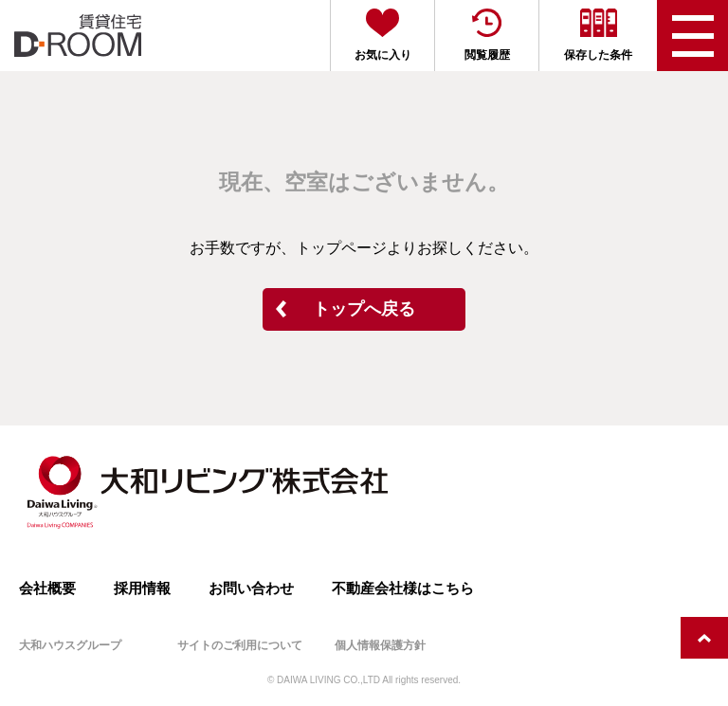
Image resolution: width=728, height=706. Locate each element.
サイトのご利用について (240, 645)
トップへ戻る (364, 309)
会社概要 (47, 588)
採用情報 (142, 588)
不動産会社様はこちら (403, 588)
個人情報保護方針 (380, 645)
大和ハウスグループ (70, 645)
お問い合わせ (251, 588)
